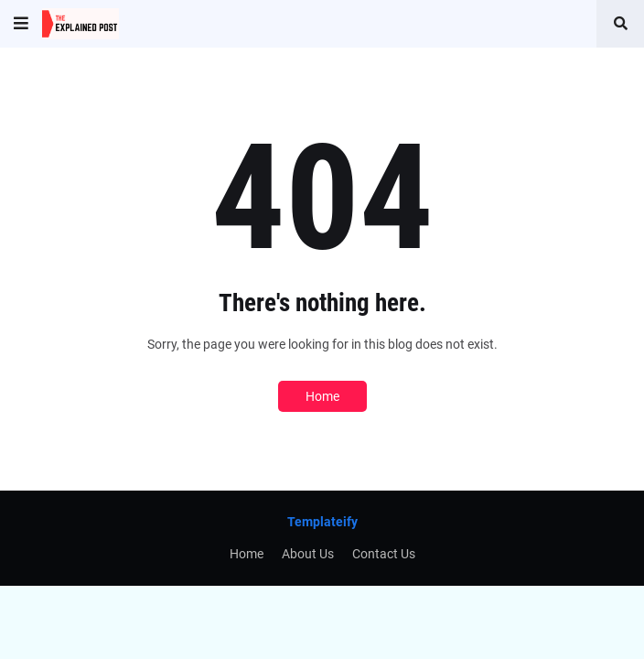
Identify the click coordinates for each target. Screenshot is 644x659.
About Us (308, 554)
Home (322, 396)
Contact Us (384, 554)
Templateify (322, 522)
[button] (21, 24)
